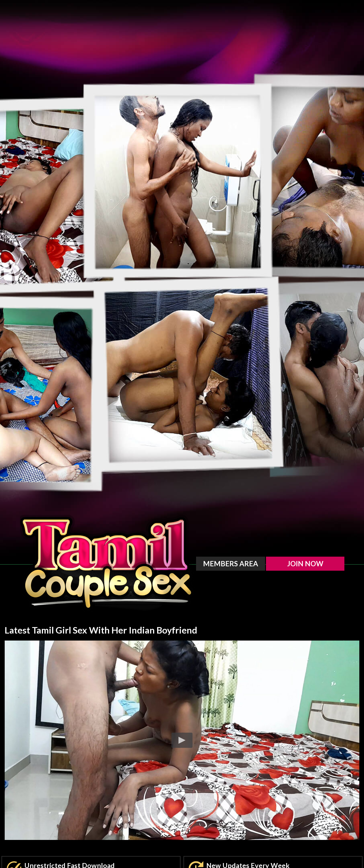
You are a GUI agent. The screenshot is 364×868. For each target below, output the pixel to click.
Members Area (231, 564)
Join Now (305, 564)
